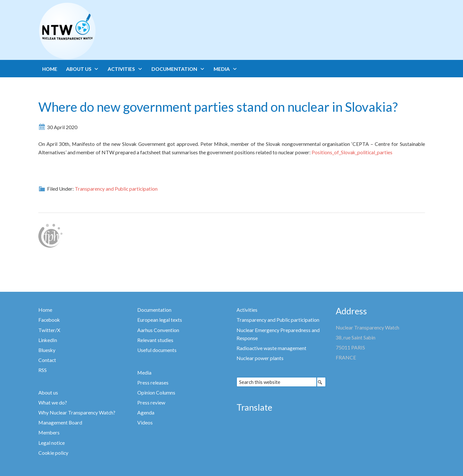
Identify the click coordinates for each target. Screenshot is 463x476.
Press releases (153, 383)
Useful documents (157, 350)
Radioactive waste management (271, 348)
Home (45, 310)
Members (49, 433)
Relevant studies (155, 340)
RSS (43, 370)
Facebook (49, 320)
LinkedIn (48, 340)
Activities (247, 310)
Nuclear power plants (260, 358)
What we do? (53, 403)
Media (144, 373)
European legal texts (160, 320)
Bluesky (47, 350)
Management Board (60, 423)
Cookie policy (53, 453)
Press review (151, 403)
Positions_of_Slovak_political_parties (352, 152)
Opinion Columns (156, 393)
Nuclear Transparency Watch (92, 31)
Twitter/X (49, 330)
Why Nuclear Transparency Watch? (77, 413)
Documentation (154, 310)
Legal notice (52, 443)
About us (48, 393)
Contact (47, 360)
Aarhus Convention (158, 330)
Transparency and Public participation (116, 189)
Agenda (146, 413)
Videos (145, 423)
